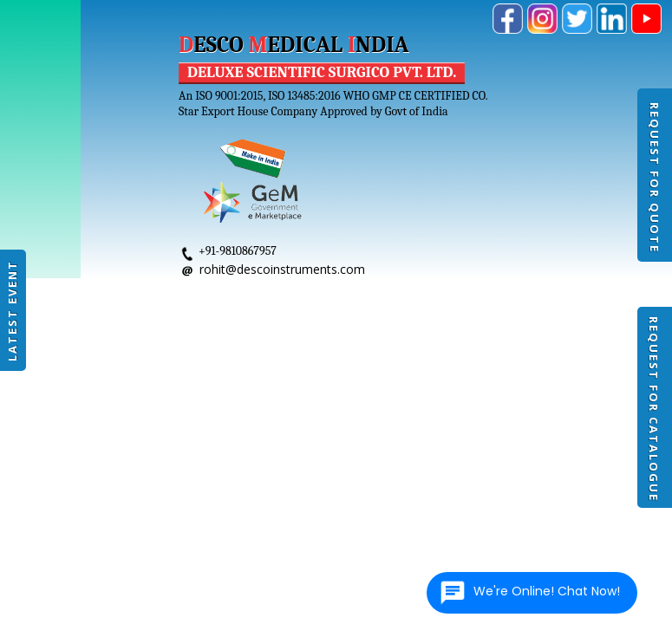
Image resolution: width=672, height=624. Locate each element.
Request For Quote (655, 178)
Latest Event (12, 311)
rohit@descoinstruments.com (282, 269)
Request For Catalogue (654, 409)
